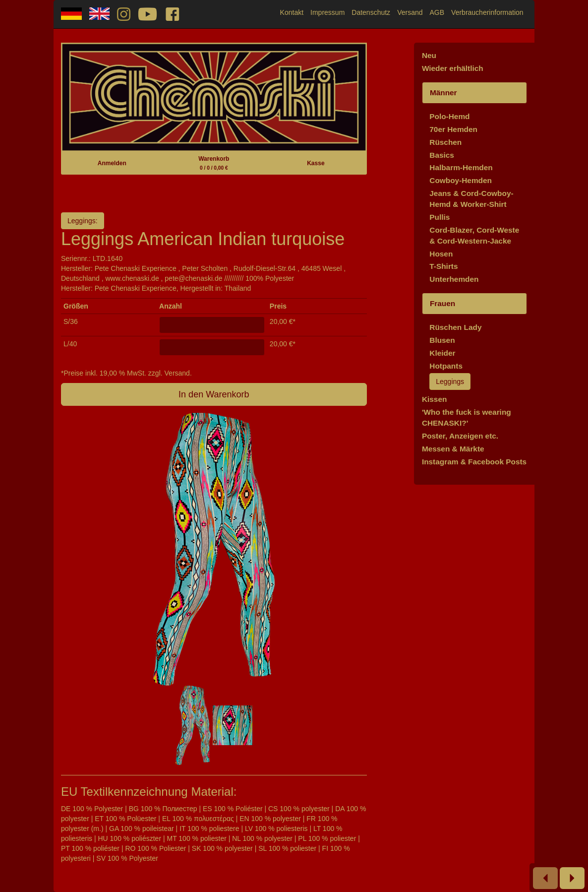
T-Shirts (443, 266)
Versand (410, 12)
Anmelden (112, 163)
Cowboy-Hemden (461, 180)
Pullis (440, 217)
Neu (429, 55)
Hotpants (446, 366)
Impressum (327, 12)
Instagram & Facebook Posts (474, 462)
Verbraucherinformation (487, 12)
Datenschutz (371, 12)
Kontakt (292, 12)
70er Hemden (453, 129)
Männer (443, 93)
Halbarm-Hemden (461, 167)
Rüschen (445, 142)
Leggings (450, 382)
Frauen (442, 303)
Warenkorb (214, 163)
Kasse (316, 163)
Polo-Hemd (449, 116)
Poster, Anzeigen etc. (460, 436)
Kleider (442, 353)
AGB (437, 12)
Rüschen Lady (455, 327)
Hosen (441, 254)
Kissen (434, 399)
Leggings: (83, 221)
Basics (442, 155)
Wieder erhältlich (453, 68)
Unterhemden (454, 279)
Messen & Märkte (453, 449)
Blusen (442, 340)
